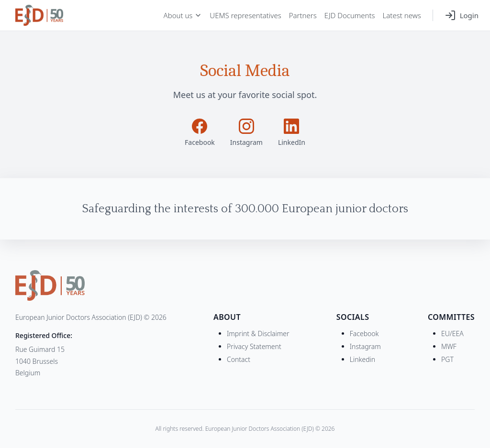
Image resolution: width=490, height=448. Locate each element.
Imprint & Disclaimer (258, 333)
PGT (447, 359)
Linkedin (362, 359)
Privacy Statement (254, 346)
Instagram (365, 346)
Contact (239, 359)
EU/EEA (452, 333)
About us (183, 15)
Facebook (364, 333)
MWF (449, 346)
